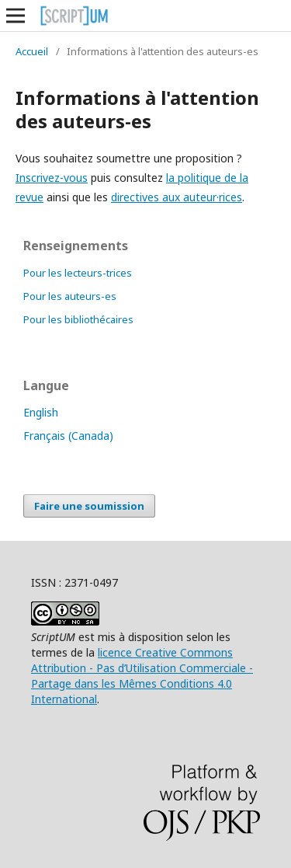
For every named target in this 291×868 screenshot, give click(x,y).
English (41, 412)
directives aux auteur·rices (177, 197)
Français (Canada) (68, 436)
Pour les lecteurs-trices (78, 273)
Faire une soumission (89, 506)
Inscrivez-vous (52, 178)
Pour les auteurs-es (70, 296)
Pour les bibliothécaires (78, 319)
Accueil (32, 51)
